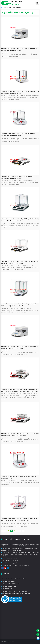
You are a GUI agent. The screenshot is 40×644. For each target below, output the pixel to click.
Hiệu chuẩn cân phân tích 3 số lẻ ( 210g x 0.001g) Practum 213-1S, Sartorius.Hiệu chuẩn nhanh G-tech (19, 305)
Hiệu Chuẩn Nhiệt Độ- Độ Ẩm (9, 586)
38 (8, 531)
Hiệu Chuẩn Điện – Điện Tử (8, 581)
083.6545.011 (14, 558)
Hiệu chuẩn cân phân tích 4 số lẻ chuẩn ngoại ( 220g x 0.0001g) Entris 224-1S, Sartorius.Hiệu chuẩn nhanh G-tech (19, 520)
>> (23, 531)
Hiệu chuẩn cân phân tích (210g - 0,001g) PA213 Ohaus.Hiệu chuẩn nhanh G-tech (18, 477)
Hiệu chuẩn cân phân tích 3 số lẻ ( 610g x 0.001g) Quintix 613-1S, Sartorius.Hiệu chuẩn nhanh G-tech (20, 135)
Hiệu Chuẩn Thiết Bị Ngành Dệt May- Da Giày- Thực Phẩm (16, 594)
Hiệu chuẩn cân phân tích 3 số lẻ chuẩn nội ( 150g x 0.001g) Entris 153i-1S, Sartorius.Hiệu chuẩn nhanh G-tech (20, 434)
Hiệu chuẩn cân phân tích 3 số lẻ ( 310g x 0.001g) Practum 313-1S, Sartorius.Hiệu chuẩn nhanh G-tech (19, 348)
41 (17, 531)
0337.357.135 (15, 561)
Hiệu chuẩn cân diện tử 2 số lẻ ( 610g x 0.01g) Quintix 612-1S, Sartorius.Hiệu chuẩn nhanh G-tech (19, 177)
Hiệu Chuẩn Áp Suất (6, 589)
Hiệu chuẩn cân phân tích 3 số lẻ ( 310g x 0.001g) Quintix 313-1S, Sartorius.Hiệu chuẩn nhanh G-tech (20, 50)
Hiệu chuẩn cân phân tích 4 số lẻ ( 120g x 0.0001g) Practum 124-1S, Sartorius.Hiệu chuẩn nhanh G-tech (20, 262)
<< (3, 531)
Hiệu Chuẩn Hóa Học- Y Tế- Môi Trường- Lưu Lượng (14, 591)
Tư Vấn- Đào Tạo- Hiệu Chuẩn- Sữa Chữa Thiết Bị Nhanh (15, 579)
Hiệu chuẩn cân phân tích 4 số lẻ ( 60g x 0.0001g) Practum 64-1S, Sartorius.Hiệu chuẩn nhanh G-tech (20, 220)
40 (14, 531)
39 (11, 531)
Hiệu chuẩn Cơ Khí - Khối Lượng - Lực (11, 584)
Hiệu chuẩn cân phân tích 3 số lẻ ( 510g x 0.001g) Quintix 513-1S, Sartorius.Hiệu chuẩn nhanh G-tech (20, 92)
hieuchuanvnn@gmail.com (13, 563)
